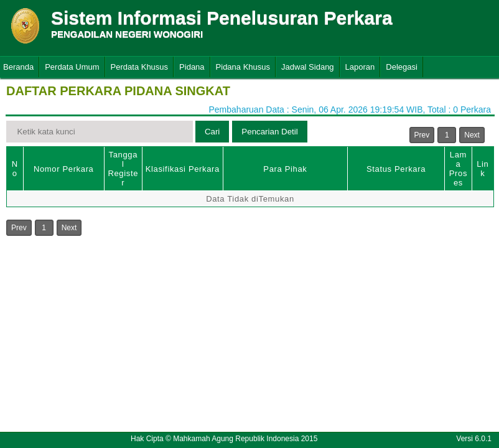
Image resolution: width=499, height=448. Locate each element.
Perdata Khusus (140, 67)
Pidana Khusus (243, 67)
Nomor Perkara (64, 169)
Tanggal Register (123, 169)
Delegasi (402, 67)
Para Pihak (285, 169)
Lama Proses (458, 169)
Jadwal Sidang (308, 67)
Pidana (192, 67)
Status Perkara (396, 169)
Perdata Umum (72, 67)
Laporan (360, 67)
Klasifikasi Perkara (183, 169)
